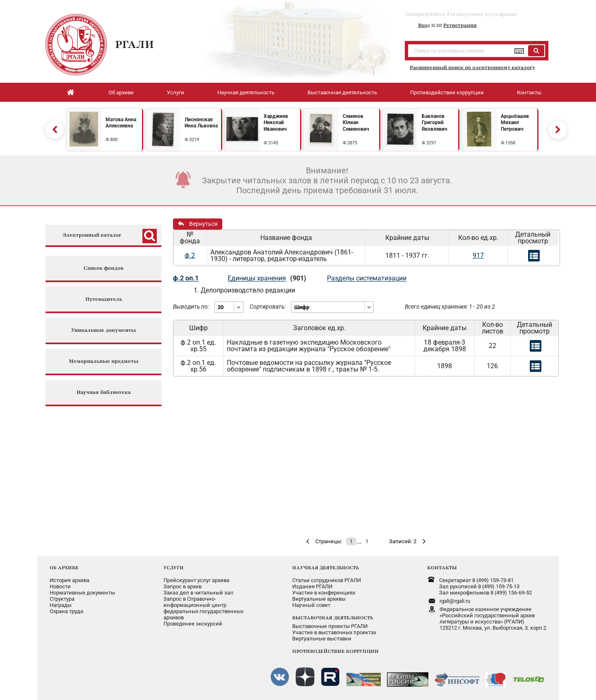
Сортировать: (268, 307)
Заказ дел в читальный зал (198, 593)
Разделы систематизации (367, 278)
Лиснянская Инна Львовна (201, 123)
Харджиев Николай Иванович (276, 123)
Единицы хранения (257, 278)
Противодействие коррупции (447, 92)
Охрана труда (66, 611)
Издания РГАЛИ (312, 586)
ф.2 (190, 255)
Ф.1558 (508, 143)
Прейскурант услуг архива (196, 580)
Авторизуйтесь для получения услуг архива (461, 14)
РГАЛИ (135, 44)
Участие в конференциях (324, 593)
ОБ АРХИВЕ (64, 568)
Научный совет (311, 605)
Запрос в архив (183, 586)
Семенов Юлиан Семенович (356, 123)
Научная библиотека (104, 392)
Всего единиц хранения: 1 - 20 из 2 (450, 307)
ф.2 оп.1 (186, 278)
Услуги (175, 92)
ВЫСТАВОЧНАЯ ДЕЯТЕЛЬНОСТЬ (333, 618)
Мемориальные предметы (103, 361)
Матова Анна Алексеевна (121, 123)
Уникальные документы (103, 330)
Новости (60, 586)
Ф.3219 (192, 140)
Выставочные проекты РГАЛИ (330, 626)
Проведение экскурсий (193, 624)
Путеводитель (104, 299)
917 (478, 255)
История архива (70, 580)
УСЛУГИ (174, 568)
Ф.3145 (271, 143)
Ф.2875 (350, 143)
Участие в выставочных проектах (334, 632)
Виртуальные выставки (322, 639)
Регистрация (460, 25)
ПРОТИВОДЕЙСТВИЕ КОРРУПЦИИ (335, 651)
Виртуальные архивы (319, 599)
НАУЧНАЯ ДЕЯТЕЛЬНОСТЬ (326, 568)
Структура (62, 599)
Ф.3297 (429, 143)
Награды (61, 605)
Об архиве (121, 92)
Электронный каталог (92, 235)
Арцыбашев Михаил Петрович (515, 123)
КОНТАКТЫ (442, 568)
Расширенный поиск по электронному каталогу (472, 67)
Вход (424, 25)
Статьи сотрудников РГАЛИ (327, 580)
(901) (298, 278)
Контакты (529, 92)
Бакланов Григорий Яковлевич (435, 123)
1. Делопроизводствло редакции (244, 290)
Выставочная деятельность (342, 92)
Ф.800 (112, 140)
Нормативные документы (82, 593)
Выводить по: (191, 307)
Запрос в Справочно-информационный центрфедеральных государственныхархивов (203, 608)
